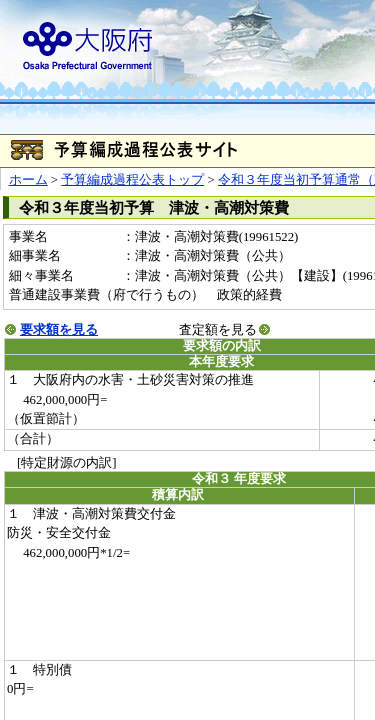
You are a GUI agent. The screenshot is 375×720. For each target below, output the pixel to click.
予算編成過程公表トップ (132, 180)
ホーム (28, 180)
